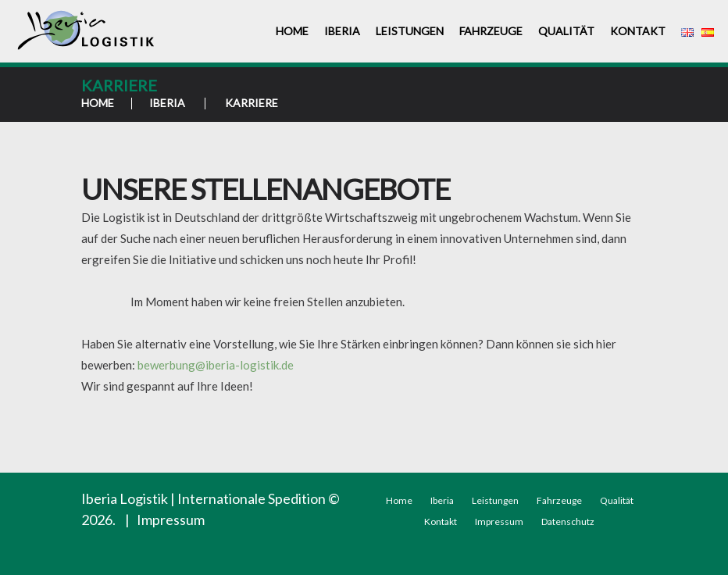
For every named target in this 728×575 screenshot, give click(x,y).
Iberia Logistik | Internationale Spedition (203, 498)
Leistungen (410, 31)
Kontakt (638, 31)
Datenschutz (568, 521)
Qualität (566, 31)
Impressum (171, 520)
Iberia (342, 31)
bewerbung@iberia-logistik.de (216, 365)
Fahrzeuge (491, 31)
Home (292, 31)
